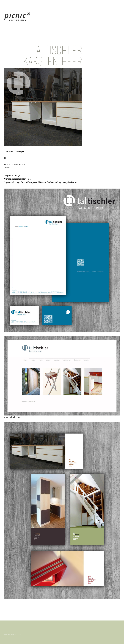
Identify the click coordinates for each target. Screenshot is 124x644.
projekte (7, 168)
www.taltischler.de (12, 417)
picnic (9, 165)
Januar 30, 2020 (19, 165)
